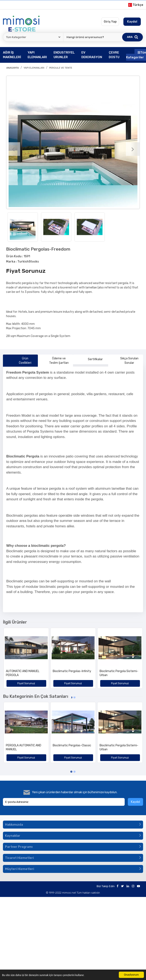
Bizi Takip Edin (106, 886)
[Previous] (13, 149)
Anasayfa (13, 68)
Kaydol (135, 802)
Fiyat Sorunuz (26, 271)
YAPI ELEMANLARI (34, 68)
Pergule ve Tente (61, 68)
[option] (73, 142)
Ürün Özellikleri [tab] (19, 361)
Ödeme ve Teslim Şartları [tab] (55, 361)
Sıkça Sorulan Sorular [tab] (125, 361)
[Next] (133, 149)
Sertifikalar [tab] (91, 359)
